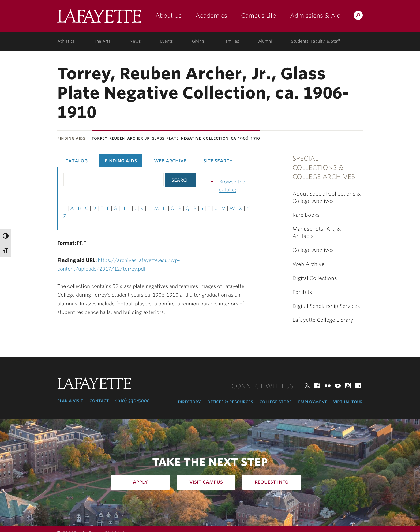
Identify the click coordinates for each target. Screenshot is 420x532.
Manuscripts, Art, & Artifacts (317, 233)
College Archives (313, 250)
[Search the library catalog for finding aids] (113, 180)
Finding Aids (71, 138)
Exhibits (302, 292)
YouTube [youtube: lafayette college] (338, 385)
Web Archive (309, 264)
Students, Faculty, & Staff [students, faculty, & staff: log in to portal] (316, 41)
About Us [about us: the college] (168, 16)
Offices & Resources (230, 402)
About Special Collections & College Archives (327, 197)
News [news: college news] (135, 41)
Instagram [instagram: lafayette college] (348, 385)
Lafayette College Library (323, 320)
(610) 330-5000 (132, 400)
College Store (276, 402)
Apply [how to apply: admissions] (140, 482)
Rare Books (306, 215)
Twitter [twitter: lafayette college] (307, 385)
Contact (99, 400)
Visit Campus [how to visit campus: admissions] (206, 482)
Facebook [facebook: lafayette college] (317, 385)
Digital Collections (315, 278)
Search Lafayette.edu (358, 16)
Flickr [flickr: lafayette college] (328, 385)
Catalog (76, 160)
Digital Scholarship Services (326, 306)
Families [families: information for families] (231, 41)
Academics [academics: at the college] (211, 16)
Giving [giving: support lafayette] (198, 41)
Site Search (218, 160)
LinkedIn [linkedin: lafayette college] (358, 385)
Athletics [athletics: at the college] (66, 41)
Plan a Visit (70, 400)
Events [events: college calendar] (167, 41)
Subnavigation (21, 161)
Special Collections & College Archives (324, 168)
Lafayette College (99, 18)
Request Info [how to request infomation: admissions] (272, 482)
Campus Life (259, 16)
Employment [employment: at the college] (312, 402)
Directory (189, 402)
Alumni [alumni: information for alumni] (265, 41)
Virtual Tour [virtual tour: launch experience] (348, 402)
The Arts (102, 41)
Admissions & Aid (315, 16)
